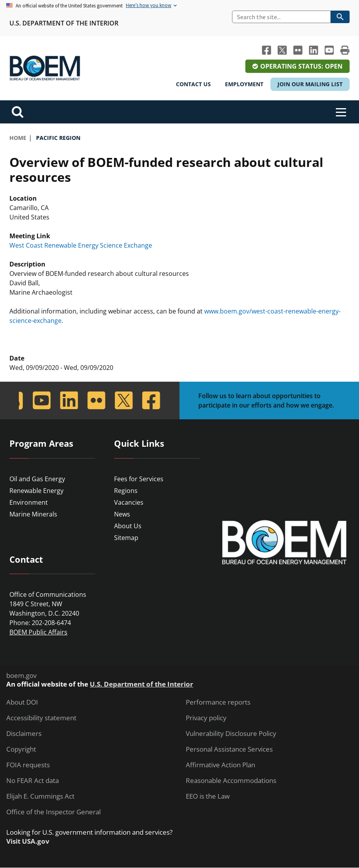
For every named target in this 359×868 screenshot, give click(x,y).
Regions (126, 491)
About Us (128, 526)
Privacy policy (206, 718)
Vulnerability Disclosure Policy (231, 734)
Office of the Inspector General (53, 812)
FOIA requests (28, 765)
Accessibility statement (41, 718)
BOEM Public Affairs (38, 632)
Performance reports (218, 702)
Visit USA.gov (28, 841)
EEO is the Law (208, 796)
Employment (244, 84)
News (122, 514)
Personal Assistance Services (229, 749)
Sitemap (126, 538)
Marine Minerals (33, 514)
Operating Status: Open (301, 66)
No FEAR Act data (33, 781)
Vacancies (129, 502)
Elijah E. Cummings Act (40, 796)
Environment (29, 502)
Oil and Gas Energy (37, 479)
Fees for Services (139, 479)
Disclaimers (24, 734)
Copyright (21, 749)
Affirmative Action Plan (220, 765)
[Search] (281, 17)
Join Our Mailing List (310, 84)
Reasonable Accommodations (231, 781)
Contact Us (193, 84)
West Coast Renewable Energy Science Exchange (81, 245)
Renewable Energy (36, 491)
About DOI (22, 702)
